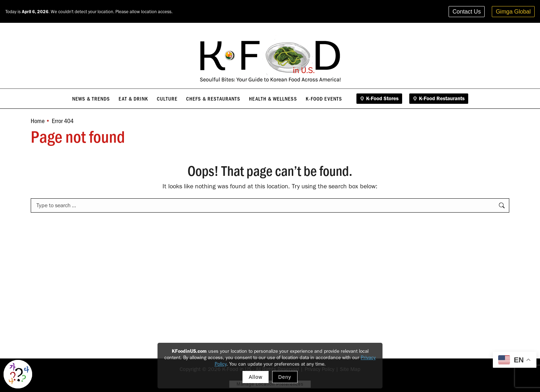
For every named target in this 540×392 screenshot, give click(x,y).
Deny (285, 377)
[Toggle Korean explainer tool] (18, 374)
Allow (255, 377)
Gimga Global (513, 12)
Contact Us (467, 12)
